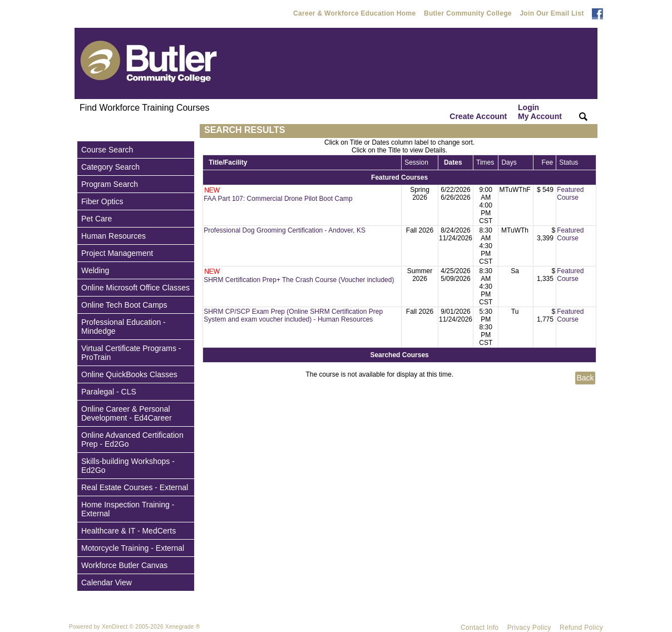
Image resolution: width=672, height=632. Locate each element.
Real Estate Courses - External (135, 487)
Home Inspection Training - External (128, 509)
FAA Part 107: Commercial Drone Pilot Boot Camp (278, 199)
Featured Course (570, 194)
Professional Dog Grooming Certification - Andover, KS (285, 230)
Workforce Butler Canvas (124, 565)
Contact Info (480, 628)
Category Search (110, 167)
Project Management (117, 253)
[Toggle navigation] (85, 131)
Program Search (110, 184)
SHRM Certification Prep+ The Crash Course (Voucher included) (299, 280)
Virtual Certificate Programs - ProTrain (131, 353)
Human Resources (113, 236)
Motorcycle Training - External (133, 548)
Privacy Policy (529, 628)
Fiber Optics (102, 201)
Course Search (107, 150)
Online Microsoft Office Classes (135, 288)
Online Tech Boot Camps (124, 305)
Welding (95, 270)
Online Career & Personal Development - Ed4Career (127, 413)
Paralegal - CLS (109, 392)
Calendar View (107, 582)
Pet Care (97, 219)
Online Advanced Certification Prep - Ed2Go (132, 440)
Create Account (478, 116)
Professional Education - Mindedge (123, 327)
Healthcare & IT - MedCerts (129, 531)
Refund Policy (581, 628)
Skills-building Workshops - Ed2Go (128, 466)
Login (540, 112)
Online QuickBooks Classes (129, 374)
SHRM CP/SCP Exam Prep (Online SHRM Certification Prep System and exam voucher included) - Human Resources (293, 315)
